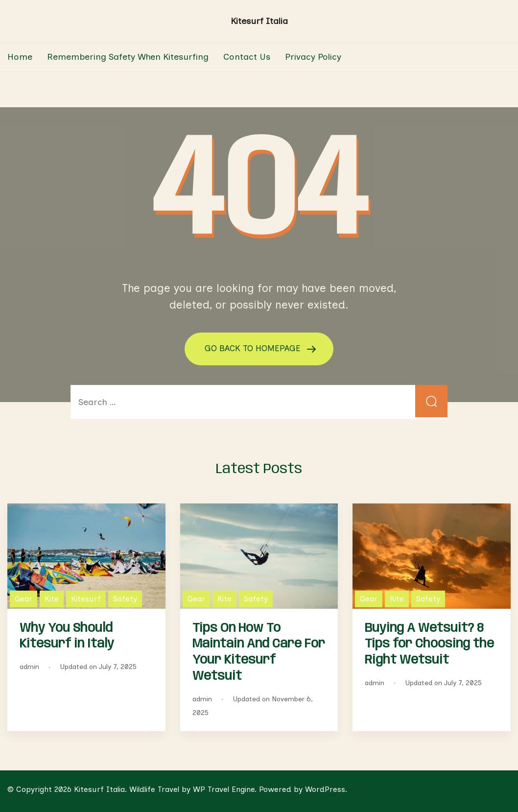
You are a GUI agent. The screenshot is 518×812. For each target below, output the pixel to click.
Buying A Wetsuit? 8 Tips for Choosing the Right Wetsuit (429, 644)
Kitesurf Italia (259, 21)
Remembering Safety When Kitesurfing (128, 57)
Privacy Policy (313, 57)
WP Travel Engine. (225, 789)
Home (20, 57)
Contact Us (247, 57)
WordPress (325, 789)
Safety (125, 598)
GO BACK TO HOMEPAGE (254, 348)
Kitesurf (86, 598)
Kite (52, 598)
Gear (24, 598)
